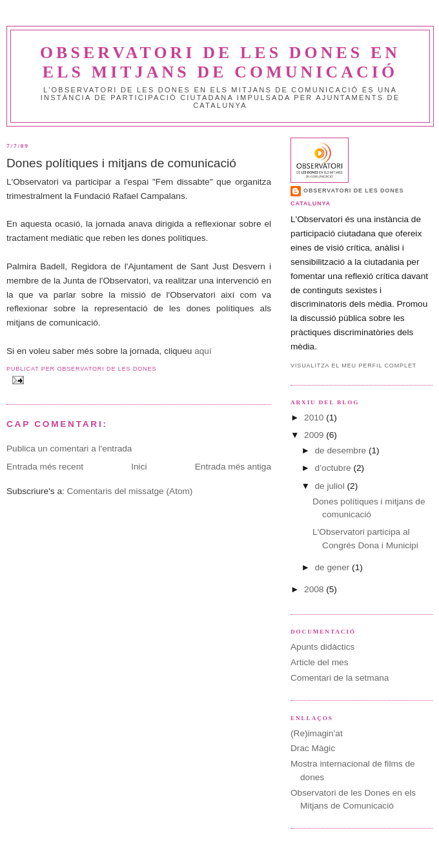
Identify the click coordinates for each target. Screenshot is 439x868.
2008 (315, 589)
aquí (203, 351)
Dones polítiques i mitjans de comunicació (121, 163)
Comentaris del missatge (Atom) (130, 491)
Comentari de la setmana (340, 678)
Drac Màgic (313, 748)
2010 (315, 418)
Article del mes (319, 662)
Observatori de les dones (353, 191)
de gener (333, 567)
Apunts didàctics (322, 647)
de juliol (331, 486)
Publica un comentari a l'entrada (69, 449)
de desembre (341, 450)
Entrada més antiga (233, 467)
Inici (139, 467)
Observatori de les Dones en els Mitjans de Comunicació (220, 62)
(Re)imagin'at (317, 733)
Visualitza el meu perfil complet (353, 366)
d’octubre (334, 468)
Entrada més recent (45, 467)
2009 (315, 435)
